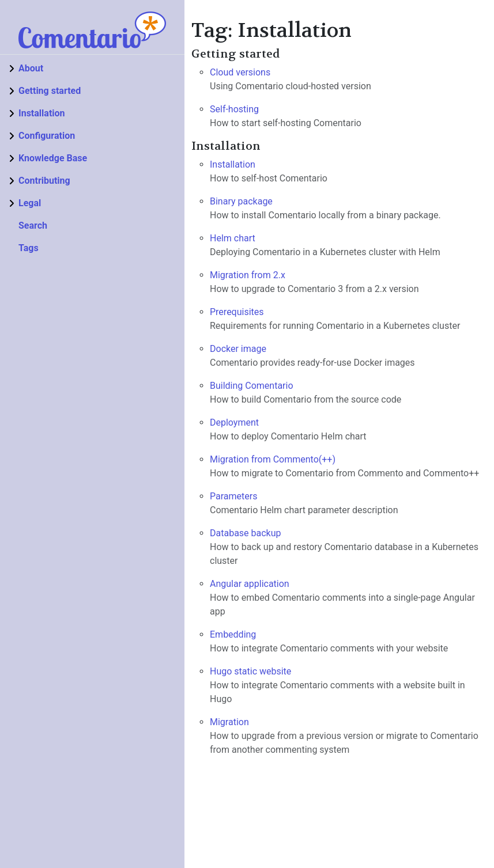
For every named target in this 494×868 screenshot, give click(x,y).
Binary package (241, 201)
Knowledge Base (53, 158)
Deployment (234, 422)
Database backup (246, 533)
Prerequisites (237, 312)
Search (33, 225)
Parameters (233, 496)
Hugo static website (250, 671)
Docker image (238, 349)
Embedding (233, 634)
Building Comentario (252, 386)
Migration (229, 722)
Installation (42, 113)
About (31, 68)
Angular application (250, 584)
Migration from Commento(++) (273, 459)
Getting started (50, 91)
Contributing (44, 181)
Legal (30, 203)
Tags (29, 248)
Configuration (47, 136)
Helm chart (233, 238)
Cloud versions (240, 72)
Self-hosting (234, 109)
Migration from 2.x (248, 275)
